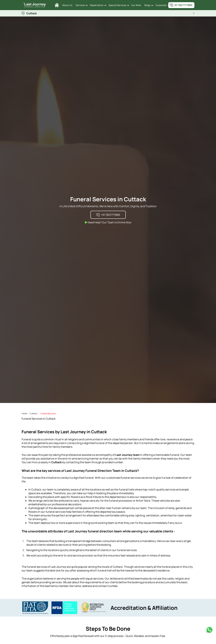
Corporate (161, 5)
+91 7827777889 (181, 5)
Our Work (136, 5)
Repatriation (97, 5)
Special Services (117, 5)
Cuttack (33, 413)
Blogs (147, 5)
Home (24, 413)
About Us (67, 5)
